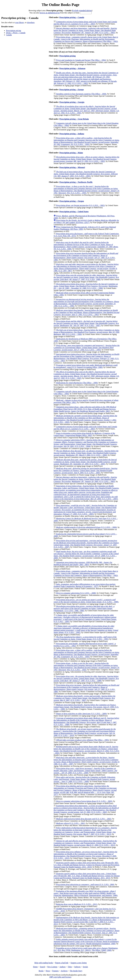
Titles (70, 967)
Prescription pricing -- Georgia (72, 102)
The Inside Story (76, 971)
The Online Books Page (60, 5)
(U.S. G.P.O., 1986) (86, 257)
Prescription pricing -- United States (74, 212)
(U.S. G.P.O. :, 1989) (86, 601)
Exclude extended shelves (82, 11)
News (48, 971)
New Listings (52, 967)
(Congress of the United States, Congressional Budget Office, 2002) (84, 434)
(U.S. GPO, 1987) (86, 267)
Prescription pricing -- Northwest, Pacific (76, 182)
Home (35, 967)
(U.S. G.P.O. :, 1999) (86, 707)
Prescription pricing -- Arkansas (72, 68)
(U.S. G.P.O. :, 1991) (85, 638)
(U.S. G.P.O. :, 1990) (86, 286)
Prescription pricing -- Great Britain (74, 119)
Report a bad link (62, 963)
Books (41, 971)
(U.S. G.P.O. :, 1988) (86, 678)
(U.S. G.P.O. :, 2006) (86, 527)
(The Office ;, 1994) (81, 60)
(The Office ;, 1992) (86, 39)
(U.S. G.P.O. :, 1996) (86, 303)
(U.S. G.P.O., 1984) (86, 246)
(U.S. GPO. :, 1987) (87, 761)
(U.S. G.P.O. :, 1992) (86, 78)
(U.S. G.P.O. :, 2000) (81, 714)
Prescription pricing (14, 31)
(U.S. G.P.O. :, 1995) (87, 348)
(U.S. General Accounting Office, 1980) (86, 366)
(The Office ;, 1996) (77, 383)
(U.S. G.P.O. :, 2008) (76, 593)
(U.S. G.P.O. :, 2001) (86, 174)
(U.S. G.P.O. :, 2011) (77, 904)
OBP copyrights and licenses (60, 977)
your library (20, 22)
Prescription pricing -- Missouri (72, 167)
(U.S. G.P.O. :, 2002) (80, 205)
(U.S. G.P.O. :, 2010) (85, 732)
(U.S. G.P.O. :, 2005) (85, 30)
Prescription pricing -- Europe (72, 90)
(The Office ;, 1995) (82, 740)
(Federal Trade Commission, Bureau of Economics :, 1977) (85, 585)
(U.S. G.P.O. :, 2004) (86, 443)
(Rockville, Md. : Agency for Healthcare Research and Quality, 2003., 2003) (83, 563)
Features (55, 971)
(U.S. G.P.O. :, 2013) (85, 831)
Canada (9, 35)
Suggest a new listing (79, 963)
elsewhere (31, 22)
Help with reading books (44, 963)
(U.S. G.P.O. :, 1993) (87, 141)
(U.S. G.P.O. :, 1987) (86, 323)
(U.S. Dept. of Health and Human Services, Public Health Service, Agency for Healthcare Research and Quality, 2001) (85, 409)
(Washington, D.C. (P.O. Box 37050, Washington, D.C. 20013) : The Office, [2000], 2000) (86, 949)
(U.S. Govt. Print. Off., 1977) (85, 790)
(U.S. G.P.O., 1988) (86, 277)
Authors (63, 967)
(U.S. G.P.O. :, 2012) (85, 843)
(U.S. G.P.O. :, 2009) (86, 555)
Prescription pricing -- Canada (72, 17)
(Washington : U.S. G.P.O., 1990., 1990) (84, 608)
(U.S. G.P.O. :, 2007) (86, 544)
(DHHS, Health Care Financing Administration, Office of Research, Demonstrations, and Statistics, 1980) (86, 893)
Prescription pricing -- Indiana (72, 134)
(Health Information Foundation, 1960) (86, 941)
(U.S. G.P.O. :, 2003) (85, 23)
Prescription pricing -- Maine (71, 153)
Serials (85, 967)
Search (43, 967)
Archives (64, 971)
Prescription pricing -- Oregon (72, 201)
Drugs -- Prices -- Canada (16, 33)
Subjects (77, 967)
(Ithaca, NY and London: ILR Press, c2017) (86, 221)
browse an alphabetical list (50, 13)
